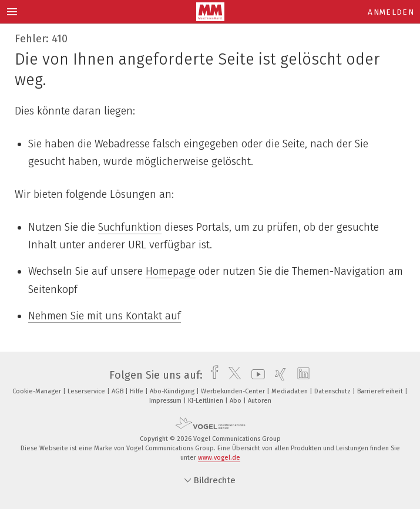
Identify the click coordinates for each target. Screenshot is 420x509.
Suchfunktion (130, 227)
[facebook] (212, 375)
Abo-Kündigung (173, 391)
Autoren (260, 401)
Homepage (171, 271)
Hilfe (137, 391)
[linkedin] (300, 375)
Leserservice (87, 391)
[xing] (278, 375)
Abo (236, 401)
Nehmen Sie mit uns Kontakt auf (105, 316)
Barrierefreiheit (381, 391)
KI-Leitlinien (206, 401)
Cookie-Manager (38, 391)
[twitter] (232, 375)
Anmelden (391, 12)
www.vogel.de (219, 458)
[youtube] (255, 375)
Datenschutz (333, 391)
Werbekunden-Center (234, 391)
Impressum (166, 401)
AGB (118, 391)
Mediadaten (290, 391)
